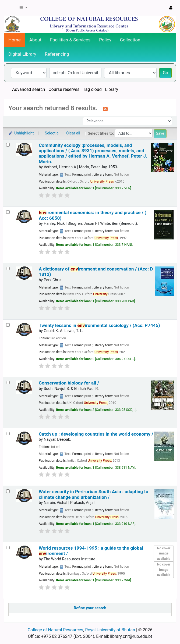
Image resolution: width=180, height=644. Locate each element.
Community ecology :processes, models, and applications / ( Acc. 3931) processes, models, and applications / (93, 153)
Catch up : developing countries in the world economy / (96, 434)
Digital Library (22, 54)
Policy (105, 40)
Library (112, 89)
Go (165, 73)
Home (15, 40)
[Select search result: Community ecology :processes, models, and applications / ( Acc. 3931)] (8, 145)
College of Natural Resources (56, 630)
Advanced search (29, 89)
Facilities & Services (70, 40)
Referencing (57, 54)
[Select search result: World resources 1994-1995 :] (8, 548)
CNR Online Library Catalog (10, 8)
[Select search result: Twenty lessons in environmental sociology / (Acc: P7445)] (8, 325)
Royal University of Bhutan (110, 630)
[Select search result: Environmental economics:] (8, 212)
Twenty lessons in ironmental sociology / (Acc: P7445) (99, 325)
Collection (130, 40)
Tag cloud (92, 89)
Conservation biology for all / (69, 383)
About (35, 40)
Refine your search (90, 608)
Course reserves (64, 89)
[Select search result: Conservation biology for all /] (8, 383)
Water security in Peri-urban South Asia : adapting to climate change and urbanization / (93, 494)
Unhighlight (21, 133)
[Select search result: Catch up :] (8, 434)
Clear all (73, 133)
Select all (53, 133)
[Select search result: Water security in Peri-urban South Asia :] (8, 491)
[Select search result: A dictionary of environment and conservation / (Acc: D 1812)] (8, 268)
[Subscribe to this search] (105, 109)
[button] (23, 8)
